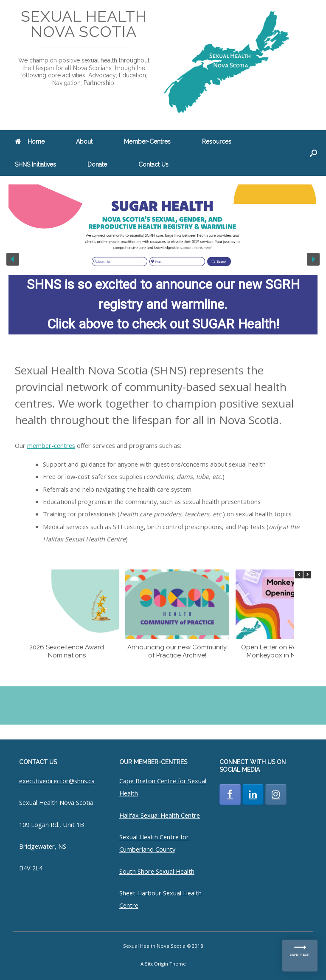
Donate (97, 164)
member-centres (51, 445)
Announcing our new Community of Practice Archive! (177, 651)
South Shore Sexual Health (157, 871)
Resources (217, 142)
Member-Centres (147, 142)
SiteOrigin (156, 964)
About (84, 142)
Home (30, 142)
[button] (313, 153)
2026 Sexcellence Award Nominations (67, 651)
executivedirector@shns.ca (57, 781)
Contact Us (153, 164)
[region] (163, 259)
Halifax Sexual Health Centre (160, 815)
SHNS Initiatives (35, 164)
